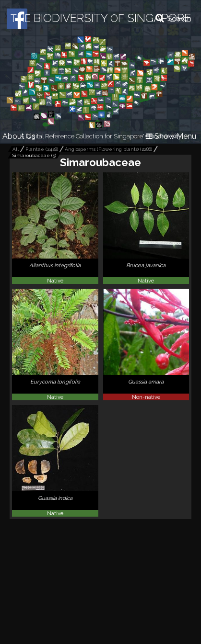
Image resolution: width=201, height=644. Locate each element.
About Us (19, 136)
